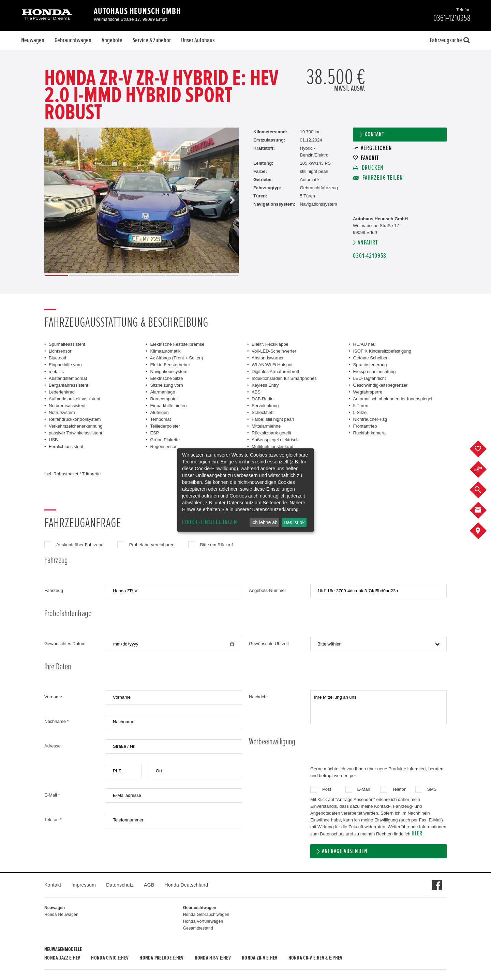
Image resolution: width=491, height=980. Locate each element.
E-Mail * (52, 795)
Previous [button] (51, 201)
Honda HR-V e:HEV (213, 958)
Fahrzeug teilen (382, 178)
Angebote (112, 40)
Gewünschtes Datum (65, 644)
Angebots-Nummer (267, 590)
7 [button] (202, 276)
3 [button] (105, 276)
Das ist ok (294, 522)
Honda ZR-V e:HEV (259, 958)
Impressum (84, 885)
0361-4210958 (370, 256)
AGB (149, 885)
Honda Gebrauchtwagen (206, 915)
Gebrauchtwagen (73, 40)
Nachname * (57, 721)
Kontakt (374, 135)
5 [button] (154, 276)
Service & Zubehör (152, 40)
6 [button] (178, 276)
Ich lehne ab (264, 522)
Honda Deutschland (187, 885)
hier (417, 834)
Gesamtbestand (198, 928)
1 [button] (56, 276)
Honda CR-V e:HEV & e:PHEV (316, 958)
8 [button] (227, 276)
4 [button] (129, 276)
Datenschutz (120, 885)
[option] (142, 201)
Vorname (53, 697)
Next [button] (232, 201)
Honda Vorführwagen (203, 921)
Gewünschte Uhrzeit (269, 644)
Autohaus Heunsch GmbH (137, 11)
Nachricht (258, 697)
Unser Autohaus (198, 40)
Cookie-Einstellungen (210, 522)
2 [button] (81, 276)
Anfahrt (368, 243)
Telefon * (53, 820)
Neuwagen (33, 40)
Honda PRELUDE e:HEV (161, 958)
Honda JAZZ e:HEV (62, 958)
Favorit (370, 158)
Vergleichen (376, 148)
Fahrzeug (54, 590)
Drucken (372, 168)
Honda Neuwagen (61, 915)
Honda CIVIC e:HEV (110, 958)
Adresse (53, 746)
